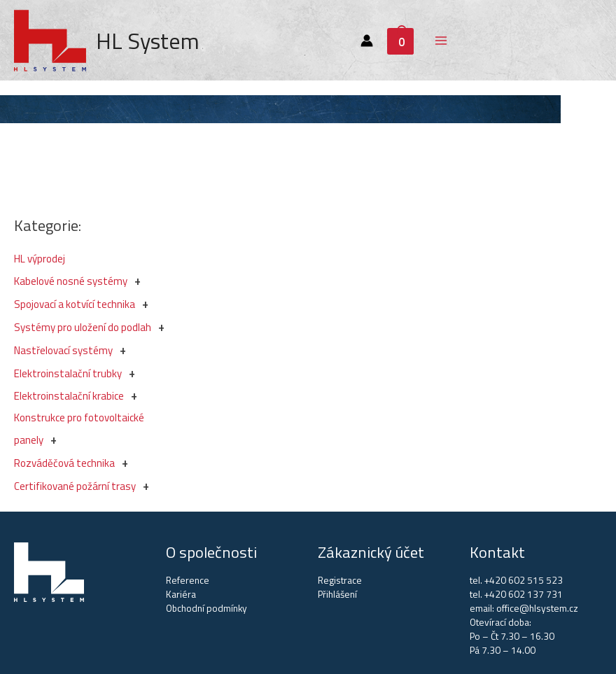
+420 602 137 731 (524, 594)
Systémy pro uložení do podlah (83, 327)
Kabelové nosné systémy (71, 281)
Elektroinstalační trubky (68, 373)
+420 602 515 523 (524, 580)
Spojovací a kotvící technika (75, 304)
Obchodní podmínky (206, 608)
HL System (148, 41)
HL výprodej (40, 259)
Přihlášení (337, 594)
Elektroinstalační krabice (69, 396)
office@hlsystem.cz (537, 608)
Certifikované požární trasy (75, 486)
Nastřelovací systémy (63, 350)
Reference (188, 580)
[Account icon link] (367, 41)
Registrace (340, 580)
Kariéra (181, 594)
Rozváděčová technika (64, 463)
